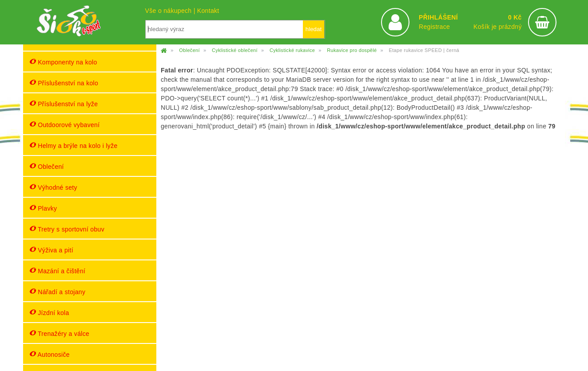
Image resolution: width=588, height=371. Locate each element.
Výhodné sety (54, 187)
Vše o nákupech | (171, 11)
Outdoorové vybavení (65, 125)
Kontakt (208, 11)
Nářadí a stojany (58, 292)
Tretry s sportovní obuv (67, 229)
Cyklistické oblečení (235, 50)
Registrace (434, 27)
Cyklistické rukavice (292, 50)
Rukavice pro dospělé (352, 50)
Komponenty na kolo (64, 62)
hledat (314, 29)
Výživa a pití (52, 250)
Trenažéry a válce (60, 333)
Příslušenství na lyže (64, 104)
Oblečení (47, 166)
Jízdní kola (50, 313)
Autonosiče (50, 354)
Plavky (43, 208)
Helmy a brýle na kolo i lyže (74, 146)
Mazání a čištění (58, 271)
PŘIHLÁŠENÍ (438, 17)
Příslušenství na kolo (64, 83)
